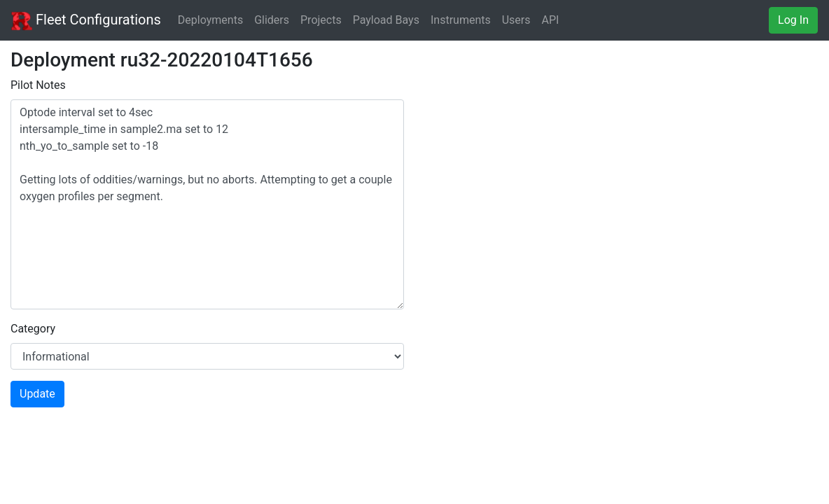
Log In (793, 20)
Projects (321, 20)
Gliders (272, 20)
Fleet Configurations (86, 21)
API (551, 20)
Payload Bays (386, 20)
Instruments (461, 20)
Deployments (210, 20)
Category (33, 329)
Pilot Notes (38, 85)
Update (37, 394)
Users (516, 20)
